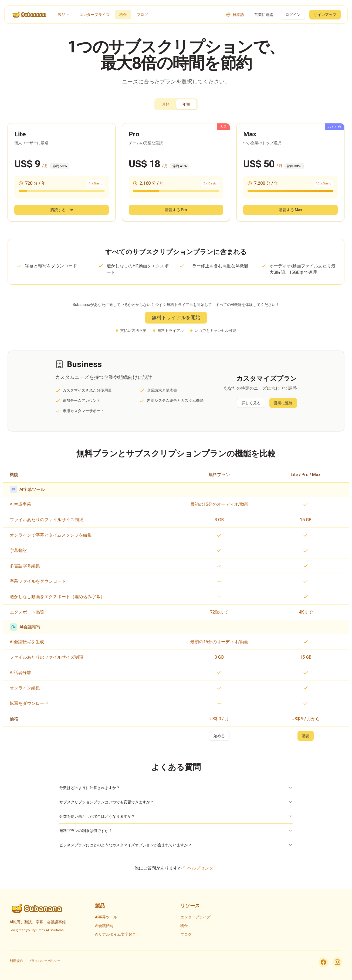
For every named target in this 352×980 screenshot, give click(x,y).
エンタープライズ (94, 15)
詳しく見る (251, 403)
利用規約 (16, 961)
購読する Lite (62, 210)
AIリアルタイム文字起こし (117, 934)
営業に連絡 (264, 15)
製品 (64, 15)
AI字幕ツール (106, 917)
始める (219, 736)
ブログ (142, 15)
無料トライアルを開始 (176, 317)
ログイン (293, 15)
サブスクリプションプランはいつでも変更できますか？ (176, 802)
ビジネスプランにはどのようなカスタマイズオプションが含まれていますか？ (176, 845)
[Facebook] (323, 962)
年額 (186, 104)
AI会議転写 (104, 926)
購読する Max (290, 210)
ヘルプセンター (202, 868)
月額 (166, 104)
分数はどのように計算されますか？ (176, 788)
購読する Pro (176, 210)
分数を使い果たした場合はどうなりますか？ (176, 816)
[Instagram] (337, 962)
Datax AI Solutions (50, 930)
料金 (123, 15)
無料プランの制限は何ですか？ (176, 831)
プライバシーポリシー (44, 961)
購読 (306, 736)
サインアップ (325, 15)
